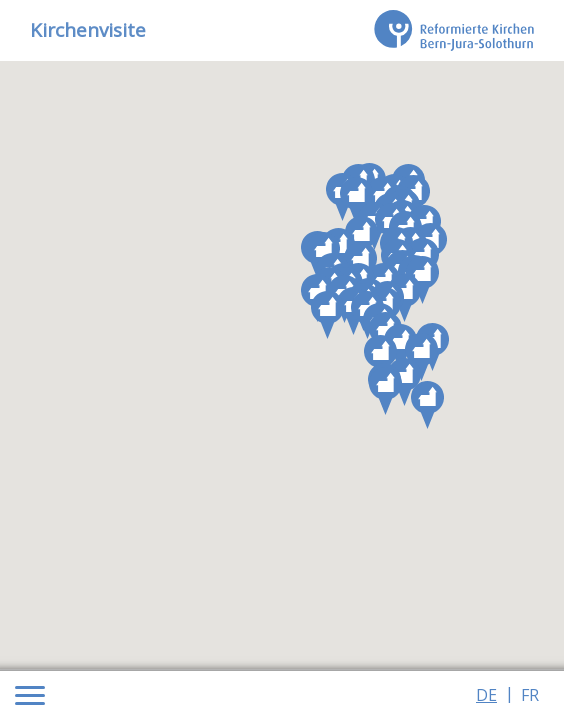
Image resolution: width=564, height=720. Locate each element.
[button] (404, 382)
